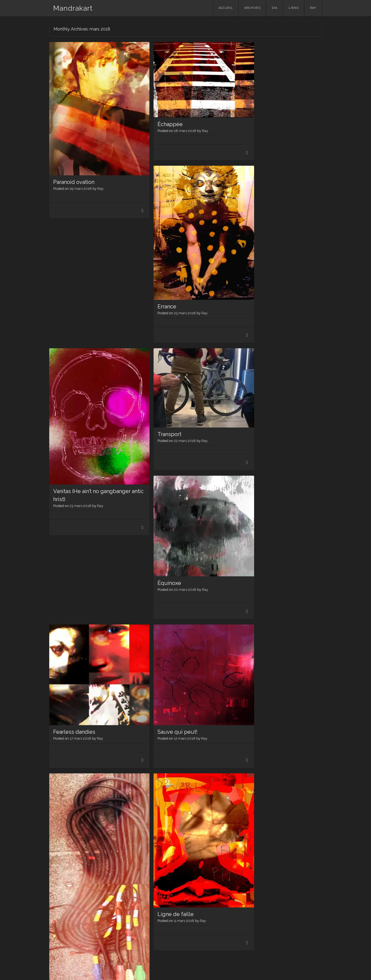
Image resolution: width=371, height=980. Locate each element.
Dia (275, 8)
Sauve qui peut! (164, 554)
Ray (313, 8)
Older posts (66, 930)
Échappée (157, 114)
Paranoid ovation (74, 165)
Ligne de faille (162, 719)
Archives (252, 8)
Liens (294, 8)
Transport (156, 282)
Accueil (226, 8)
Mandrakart (73, 8)
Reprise (63, 883)
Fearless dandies (74, 554)
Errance (245, 165)
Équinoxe (156, 418)
